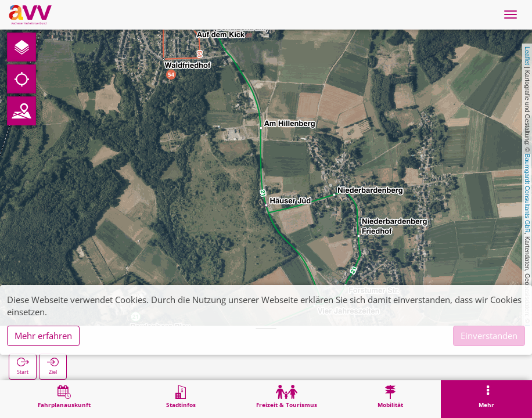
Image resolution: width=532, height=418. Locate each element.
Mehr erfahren (43, 336)
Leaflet (527, 56)
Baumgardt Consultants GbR (527, 193)
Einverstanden (489, 336)
